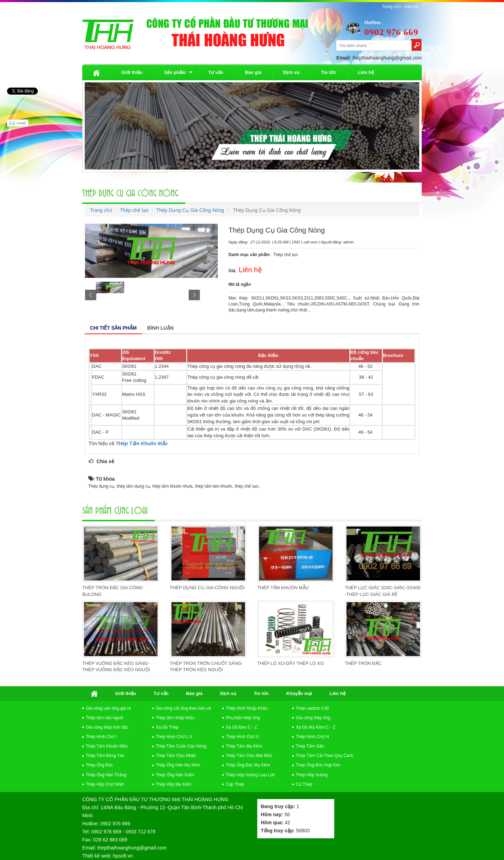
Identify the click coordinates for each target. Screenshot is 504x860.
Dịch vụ (291, 72)
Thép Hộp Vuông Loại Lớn (250, 775)
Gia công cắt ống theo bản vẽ (183, 708)
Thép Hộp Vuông (312, 775)
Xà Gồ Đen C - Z (241, 727)
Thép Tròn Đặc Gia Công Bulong (113, 591)
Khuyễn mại (299, 693)
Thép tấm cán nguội (104, 718)
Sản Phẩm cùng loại (115, 510)
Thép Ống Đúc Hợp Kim (318, 765)
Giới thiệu (132, 72)
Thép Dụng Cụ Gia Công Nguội (207, 588)
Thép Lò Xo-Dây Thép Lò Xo (290, 663)
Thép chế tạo (134, 210)
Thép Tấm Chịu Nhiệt (176, 756)
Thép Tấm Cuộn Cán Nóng (181, 746)
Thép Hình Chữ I (101, 737)
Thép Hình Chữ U (242, 737)
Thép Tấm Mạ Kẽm (244, 746)
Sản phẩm (175, 72)
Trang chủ (101, 210)
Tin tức (328, 72)
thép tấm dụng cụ (133, 486)
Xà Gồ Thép (167, 727)
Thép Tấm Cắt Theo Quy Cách (324, 756)
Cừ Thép (304, 784)
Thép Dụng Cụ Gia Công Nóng (130, 192)
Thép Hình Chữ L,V (174, 737)
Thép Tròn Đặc (363, 663)
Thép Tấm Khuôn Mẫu (283, 588)
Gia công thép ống (313, 718)
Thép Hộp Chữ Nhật (105, 784)
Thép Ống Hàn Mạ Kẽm (178, 765)
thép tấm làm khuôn (214, 486)
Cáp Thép (235, 784)
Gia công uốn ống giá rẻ (108, 708)
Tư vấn (216, 72)
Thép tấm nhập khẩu (175, 718)
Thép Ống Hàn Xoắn (175, 775)
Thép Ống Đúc (99, 765)
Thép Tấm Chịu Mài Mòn (249, 756)
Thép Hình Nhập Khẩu (247, 708)
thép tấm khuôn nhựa (172, 486)
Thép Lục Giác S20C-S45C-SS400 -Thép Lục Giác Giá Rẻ (383, 591)
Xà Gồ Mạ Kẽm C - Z (316, 727)
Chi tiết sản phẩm (113, 328)
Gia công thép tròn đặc (107, 727)
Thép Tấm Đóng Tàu (105, 756)
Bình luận (160, 328)
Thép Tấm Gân (310, 746)
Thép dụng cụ (101, 486)
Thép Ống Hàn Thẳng (106, 775)
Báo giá (253, 72)
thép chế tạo (247, 486)
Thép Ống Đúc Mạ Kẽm (248, 765)
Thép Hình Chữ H (312, 737)
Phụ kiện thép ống (243, 718)
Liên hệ (411, 7)
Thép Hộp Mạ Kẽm (174, 784)
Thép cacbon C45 (312, 708)
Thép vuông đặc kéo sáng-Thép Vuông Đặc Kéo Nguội (116, 667)
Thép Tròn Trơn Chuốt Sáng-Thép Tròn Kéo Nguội (206, 667)
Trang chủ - (393, 7)
